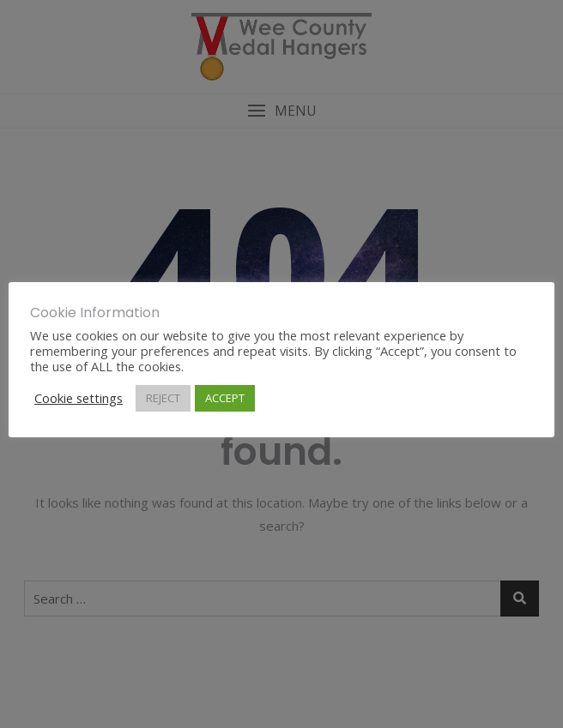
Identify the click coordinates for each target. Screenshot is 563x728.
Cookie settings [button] (79, 398)
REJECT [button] (163, 398)
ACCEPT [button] (225, 398)
